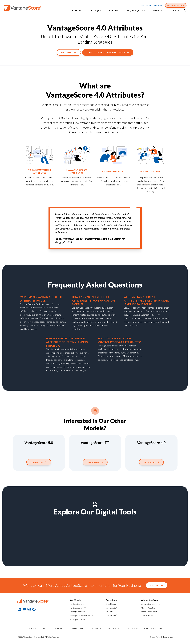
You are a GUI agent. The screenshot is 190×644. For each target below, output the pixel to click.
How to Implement (149, 615)
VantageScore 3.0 (77, 619)
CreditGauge (111, 604)
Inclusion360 (111, 608)
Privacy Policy (155, 637)
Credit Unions (95, 628)
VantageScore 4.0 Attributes (82, 615)
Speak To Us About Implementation (108, 52)
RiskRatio (110, 612)
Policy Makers (132, 628)
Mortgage (32, 628)
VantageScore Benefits (151, 604)
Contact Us (157, 585)
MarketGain (111, 615)
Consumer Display (76, 628)
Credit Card (58, 628)
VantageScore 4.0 (77, 604)
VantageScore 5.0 (77, 612)
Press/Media (146, 5)
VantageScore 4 (78, 608)
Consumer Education (153, 628)
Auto (45, 628)
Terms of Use (168, 637)
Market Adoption (148, 608)
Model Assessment (149, 612)
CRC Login (158, 5)
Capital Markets (114, 628)
